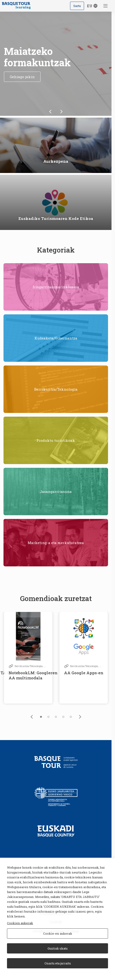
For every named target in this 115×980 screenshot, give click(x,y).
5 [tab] (71, 717)
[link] (50, 112)
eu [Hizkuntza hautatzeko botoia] (93, 6)
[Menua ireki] (106, 6)
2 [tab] (48, 717)
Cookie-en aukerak (58, 933)
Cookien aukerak (20, 923)
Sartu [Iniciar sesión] (77, 6)
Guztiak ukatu (57, 948)
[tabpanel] (28, 658)
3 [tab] (56, 717)
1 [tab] (41, 717)
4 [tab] (63, 717)
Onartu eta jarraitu (58, 963)
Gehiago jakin (22, 77)
